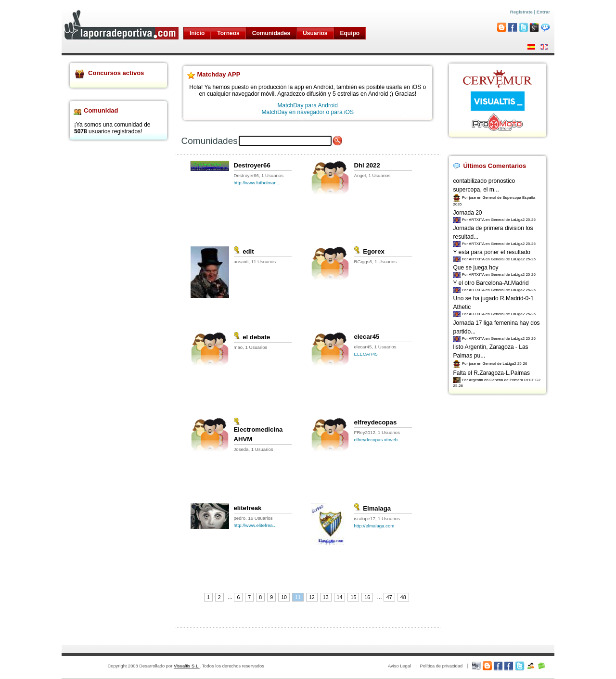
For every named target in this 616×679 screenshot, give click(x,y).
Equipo (350, 33)
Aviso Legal (399, 666)
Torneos (228, 33)
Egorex (369, 251)
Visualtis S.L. (187, 666)
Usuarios (315, 33)
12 (312, 597)
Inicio (197, 33)
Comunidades (271, 33)
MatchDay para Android (308, 105)
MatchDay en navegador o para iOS (308, 112)
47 (389, 597)
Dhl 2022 (367, 165)
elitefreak (248, 508)
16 (367, 597)
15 (353, 597)
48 (403, 597)
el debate (252, 337)
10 (284, 597)
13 (326, 597)
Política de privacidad (441, 666)
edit (244, 251)
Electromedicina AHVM (258, 431)
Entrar (543, 12)
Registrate (521, 12)
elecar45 (367, 337)
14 (340, 597)
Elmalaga (373, 508)
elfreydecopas (376, 422)
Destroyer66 (252, 165)
